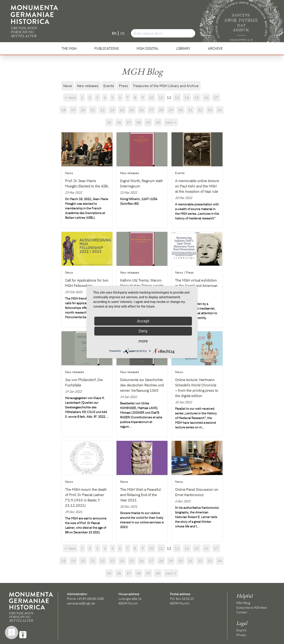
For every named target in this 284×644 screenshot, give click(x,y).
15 (197, 97)
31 (190, 110)
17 (216, 97)
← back (70, 97)
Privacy (241, 635)
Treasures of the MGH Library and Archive (166, 86)
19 (73, 110)
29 (171, 110)
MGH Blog (243, 603)
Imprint (241, 630)
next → (171, 122)
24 (122, 110)
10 (151, 97)
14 (187, 97)
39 (148, 122)
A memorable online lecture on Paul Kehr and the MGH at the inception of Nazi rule (197, 186)
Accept (143, 321)
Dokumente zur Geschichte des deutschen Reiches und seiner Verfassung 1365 (142, 385)
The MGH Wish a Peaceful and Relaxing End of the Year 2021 (140, 495)
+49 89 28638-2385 (90, 599)
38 (138, 122)
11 (161, 97)
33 (210, 110)
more (143, 341)
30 (181, 110)
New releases (88, 86)
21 (93, 110)
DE (122, 33)
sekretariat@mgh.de (81, 603)
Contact (242, 612)
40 (158, 122)
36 (119, 122)
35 (109, 122)
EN (114, 33)
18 (63, 110)
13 (177, 97)
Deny (143, 331)
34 (220, 110)
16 (206, 97)
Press (123, 86)
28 (161, 110)
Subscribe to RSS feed (251, 608)
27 (151, 110)
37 (129, 122)
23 (112, 110)
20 (83, 110)
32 (200, 110)
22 (103, 110)
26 (142, 110)
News (68, 86)
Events (109, 86)
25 (132, 110)
